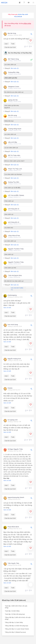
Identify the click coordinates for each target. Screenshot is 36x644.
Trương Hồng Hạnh (15, 129)
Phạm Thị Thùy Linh (15, 169)
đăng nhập (28, 23)
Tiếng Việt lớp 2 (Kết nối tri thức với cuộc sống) (18, 618)
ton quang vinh (13, 420)
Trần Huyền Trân (13, 563)
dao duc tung (12, 33)
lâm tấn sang (12, 115)
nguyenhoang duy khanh (16, 497)
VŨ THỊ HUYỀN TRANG (16, 195)
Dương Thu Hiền (14, 182)
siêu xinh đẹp (13, 142)
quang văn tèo (13, 100)
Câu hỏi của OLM (10, 47)
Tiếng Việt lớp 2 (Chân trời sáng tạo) (16, 626)
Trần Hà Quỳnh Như (15, 275)
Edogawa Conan (14, 87)
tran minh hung (13, 325)
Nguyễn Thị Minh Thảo (16, 249)
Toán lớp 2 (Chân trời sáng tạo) (15, 614)
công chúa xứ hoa (14, 235)
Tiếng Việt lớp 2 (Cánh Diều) (14, 622)
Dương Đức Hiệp (14, 72)
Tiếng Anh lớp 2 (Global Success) (15, 632)
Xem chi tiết (7, 308)
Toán (13, 44)
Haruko (10, 388)
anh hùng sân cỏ (14, 209)
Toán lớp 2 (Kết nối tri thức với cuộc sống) (16, 607)
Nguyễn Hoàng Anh (14, 359)
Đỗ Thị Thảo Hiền (14, 155)
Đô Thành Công (13, 59)
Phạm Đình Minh (13, 527)
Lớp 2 (6, 44)
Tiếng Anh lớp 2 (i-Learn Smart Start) (17, 629)
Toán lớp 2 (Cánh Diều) (12, 611)
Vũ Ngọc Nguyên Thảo (15, 449)
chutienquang (12, 295)
